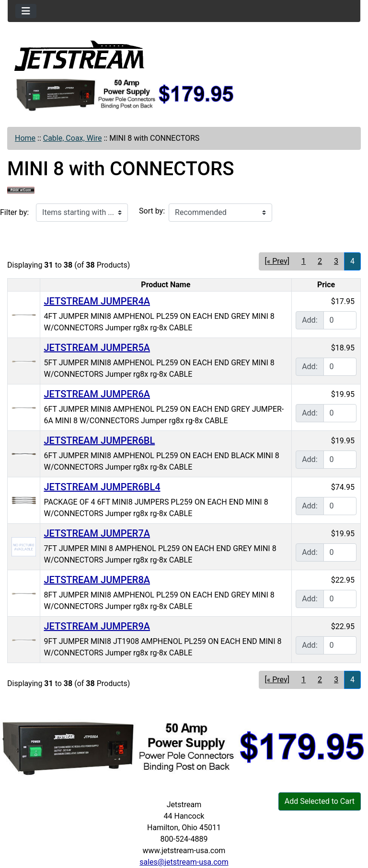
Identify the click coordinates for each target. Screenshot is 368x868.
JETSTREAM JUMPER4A (97, 301)
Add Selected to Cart (320, 801)
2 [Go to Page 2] (320, 261)
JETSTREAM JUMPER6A (97, 394)
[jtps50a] (125, 94)
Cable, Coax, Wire (73, 138)
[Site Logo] (80, 55)
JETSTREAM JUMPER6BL (100, 440)
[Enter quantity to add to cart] (340, 320)
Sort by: (152, 211)
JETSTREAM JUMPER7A (97, 533)
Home (25, 138)
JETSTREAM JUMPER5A (97, 348)
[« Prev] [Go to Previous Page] (277, 261)
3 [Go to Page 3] (336, 261)
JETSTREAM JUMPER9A (97, 626)
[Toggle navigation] (26, 11)
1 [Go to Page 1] (304, 261)
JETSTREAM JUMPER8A (97, 580)
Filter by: (14, 212)
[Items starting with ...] (82, 213)
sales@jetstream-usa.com (184, 862)
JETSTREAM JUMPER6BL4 (102, 487)
